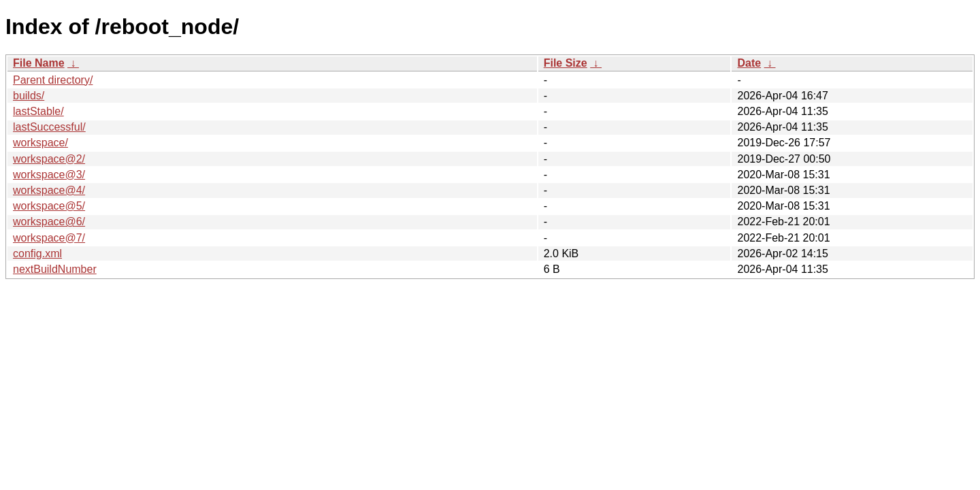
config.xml (37, 254)
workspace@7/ (49, 238)
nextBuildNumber (55, 269)
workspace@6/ (49, 222)
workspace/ (40, 143)
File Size (566, 63)
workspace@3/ (49, 175)
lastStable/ (38, 111)
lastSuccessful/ (49, 127)
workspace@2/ (49, 159)
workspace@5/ (49, 206)
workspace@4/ (49, 190)
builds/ (29, 96)
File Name (39, 63)
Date (749, 63)
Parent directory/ (53, 80)
